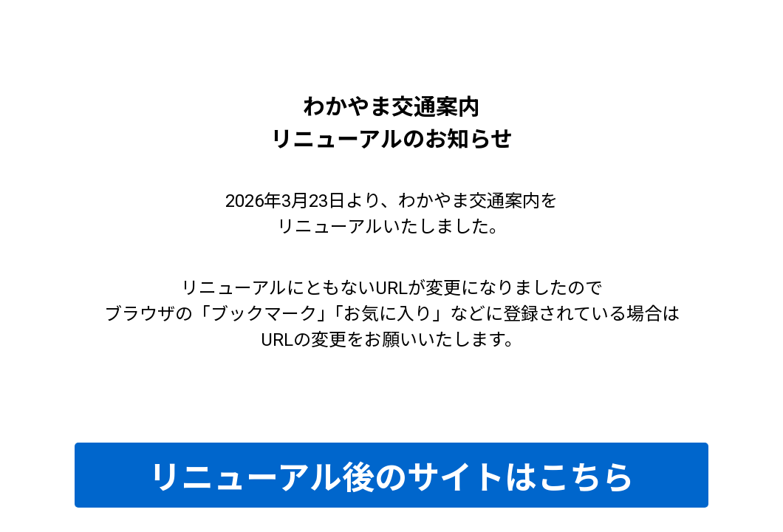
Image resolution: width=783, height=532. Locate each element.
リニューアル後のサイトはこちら (391, 478)
